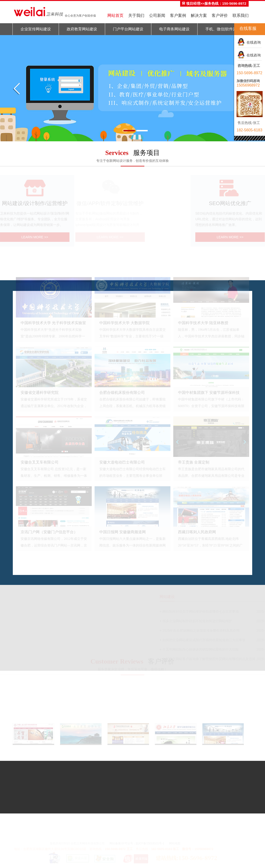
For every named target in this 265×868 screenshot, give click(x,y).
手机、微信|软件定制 (221, 29)
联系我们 (241, 16)
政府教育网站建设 (80, 29)
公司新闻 (157, 16)
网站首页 (115, 16)
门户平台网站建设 (126, 29)
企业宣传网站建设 (34, 29)
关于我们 (136, 16)
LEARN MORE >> (32, 237)
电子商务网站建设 (173, 29)
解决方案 (199, 16)
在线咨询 (253, 42)
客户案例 (178, 16)
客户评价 (220, 16)
